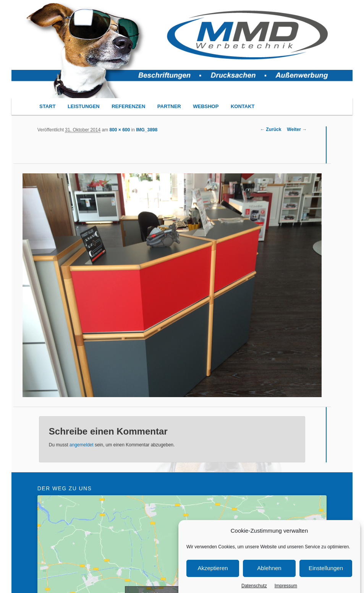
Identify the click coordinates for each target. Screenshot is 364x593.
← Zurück (271, 129)
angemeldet (82, 445)
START (47, 106)
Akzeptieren (213, 577)
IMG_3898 (147, 130)
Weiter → (297, 129)
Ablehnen (269, 577)
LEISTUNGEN (84, 106)
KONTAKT (243, 106)
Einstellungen (326, 577)
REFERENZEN (128, 106)
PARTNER (169, 106)
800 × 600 (120, 130)
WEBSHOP (206, 106)
